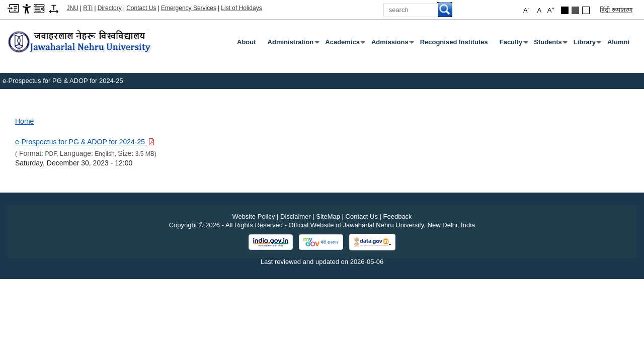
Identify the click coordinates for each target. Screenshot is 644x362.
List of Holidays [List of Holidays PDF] (241, 8)
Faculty (513, 44)
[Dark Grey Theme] (575, 10)
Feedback (398, 216)
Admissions (392, 44)
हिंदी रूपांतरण (616, 10)
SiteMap (328, 216)
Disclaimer (296, 216)
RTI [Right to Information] (88, 8)
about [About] (247, 42)
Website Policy (253, 216)
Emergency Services (189, 8)
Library (587, 44)
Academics (344, 44)
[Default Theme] (586, 10)
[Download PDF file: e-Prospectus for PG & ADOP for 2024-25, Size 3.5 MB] (85, 142)
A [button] (551, 10)
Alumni (618, 42)
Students (550, 44)
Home (24, 121)
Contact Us (141, 8)
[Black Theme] (565, 10)
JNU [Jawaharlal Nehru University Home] (73, 8)
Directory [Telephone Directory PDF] (110, 8)
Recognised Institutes (454, 42)
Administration (293, 44)
